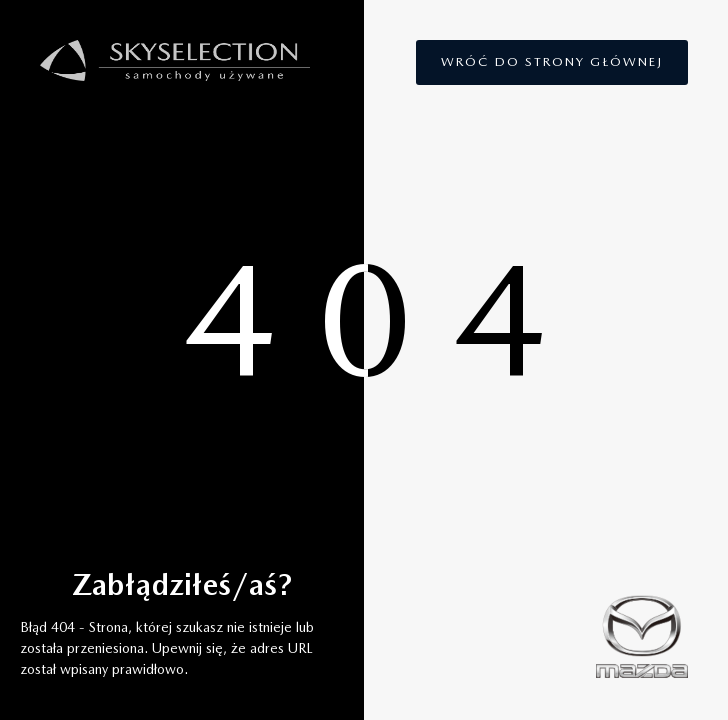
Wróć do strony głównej (552, 61)
